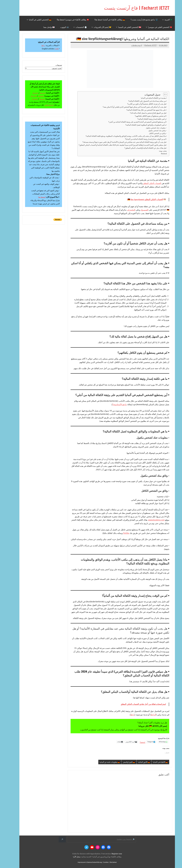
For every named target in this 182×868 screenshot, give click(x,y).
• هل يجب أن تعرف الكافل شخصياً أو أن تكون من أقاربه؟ (141, 104)
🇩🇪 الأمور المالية (138, 762)
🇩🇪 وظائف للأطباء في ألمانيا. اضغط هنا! (104, 19)
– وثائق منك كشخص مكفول (151, 130)
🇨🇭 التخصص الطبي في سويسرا (153, 27)
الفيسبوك (138, 210)
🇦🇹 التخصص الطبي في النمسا (122, 27)
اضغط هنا (36, 197)
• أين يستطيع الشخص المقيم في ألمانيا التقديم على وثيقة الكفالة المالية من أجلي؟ (131, 122)
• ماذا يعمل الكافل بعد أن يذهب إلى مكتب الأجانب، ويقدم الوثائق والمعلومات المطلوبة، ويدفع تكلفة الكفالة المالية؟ (120, 136)
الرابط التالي (43, 105)
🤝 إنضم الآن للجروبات (95, 27)
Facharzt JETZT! (144, 45)
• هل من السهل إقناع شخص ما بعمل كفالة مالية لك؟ (142, 113)
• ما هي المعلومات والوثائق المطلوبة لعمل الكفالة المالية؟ (140, 125)
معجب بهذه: (157, 151)
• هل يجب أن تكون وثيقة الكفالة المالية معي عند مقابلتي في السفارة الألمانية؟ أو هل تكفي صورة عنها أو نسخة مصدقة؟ (119, 142)
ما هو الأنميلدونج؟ (113, 404)
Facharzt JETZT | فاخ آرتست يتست (130, 8)
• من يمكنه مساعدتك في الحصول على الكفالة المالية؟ (141, 101)
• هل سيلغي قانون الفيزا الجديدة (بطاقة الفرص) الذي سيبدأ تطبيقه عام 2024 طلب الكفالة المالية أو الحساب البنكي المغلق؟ (117, 145)
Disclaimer (107, 862)
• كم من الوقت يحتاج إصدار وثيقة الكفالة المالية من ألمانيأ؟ (140, 139)
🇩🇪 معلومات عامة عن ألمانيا (104, 762)
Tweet (136, 742)
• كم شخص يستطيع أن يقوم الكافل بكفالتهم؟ (145, 116)
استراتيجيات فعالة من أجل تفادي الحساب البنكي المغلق (137, 704)
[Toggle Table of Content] (158, 94)
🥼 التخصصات (74, 27)
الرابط (147, 714)
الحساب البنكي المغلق (146, 183)
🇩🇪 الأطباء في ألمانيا (154, 762)
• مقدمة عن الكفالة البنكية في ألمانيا (148, 98)
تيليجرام (29, 93)
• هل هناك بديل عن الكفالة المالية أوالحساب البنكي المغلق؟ (139, 148)
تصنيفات (53, 65)
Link (51, 48)
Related (158, 154)
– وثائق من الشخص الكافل (152, 133)
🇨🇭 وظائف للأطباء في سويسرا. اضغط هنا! (67, 19)
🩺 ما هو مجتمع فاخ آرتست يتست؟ (138, 19)
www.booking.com (150, 520)
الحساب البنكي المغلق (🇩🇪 (139, 200)
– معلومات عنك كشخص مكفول (150, 128)
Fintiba (120, 533)
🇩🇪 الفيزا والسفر (123, 762)
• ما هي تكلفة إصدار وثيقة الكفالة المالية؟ (146, 119)
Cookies (100, 862)
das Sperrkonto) (129, 200)
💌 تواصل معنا (43, 27)
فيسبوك (36, 93)
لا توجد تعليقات (130, 45)
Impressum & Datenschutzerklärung (84, 862)
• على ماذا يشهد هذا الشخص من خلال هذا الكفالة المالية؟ (140, 110)
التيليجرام (125, 210)
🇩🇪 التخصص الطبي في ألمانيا (33, 19)
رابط (126, 714)
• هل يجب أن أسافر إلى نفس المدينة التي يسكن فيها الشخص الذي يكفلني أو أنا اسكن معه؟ (129, 107)
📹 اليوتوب (58, 27)
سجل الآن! (71, 856)
